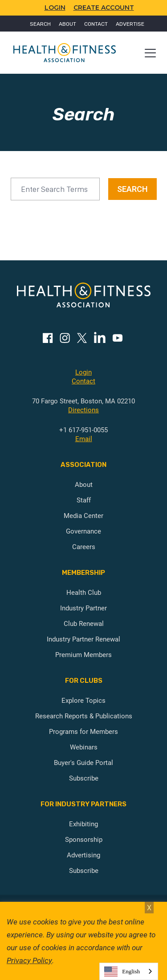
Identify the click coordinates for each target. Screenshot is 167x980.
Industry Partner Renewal (83, 639)
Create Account (104, 8)
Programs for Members (83, 731)
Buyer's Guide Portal (83, 762)
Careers (84, 546)
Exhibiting (83, 824)
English (122, 972)
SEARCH (132, 189)
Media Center (83, 515)
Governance (83, 531)
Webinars (84, 747)
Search (40, 24)
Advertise (130, 24)
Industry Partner (83, 608)
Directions (83, 410)
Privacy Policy (29, 960)
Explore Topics (83, 700)
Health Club (84, 592)
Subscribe (84, 778)
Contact (96, 24)
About (67, 24)
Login (83, 372)
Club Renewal (84, 623)
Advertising (83, 855)
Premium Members (83, 654)
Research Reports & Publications (84, 716)
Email (84, 438)
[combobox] (129, 971)
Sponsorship (84, 839)
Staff (84, 500)
